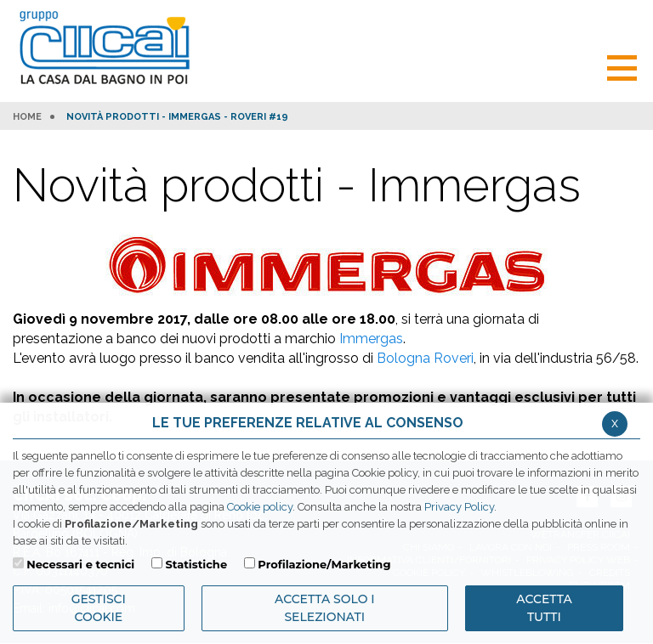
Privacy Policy (459, 507)
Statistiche (196, 564)
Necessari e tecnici (80, 564)
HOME (27, 117)
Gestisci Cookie (99, 608)
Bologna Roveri (425, 358)
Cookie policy (260, 507)
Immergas (371, 339)
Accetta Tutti (544, 608)
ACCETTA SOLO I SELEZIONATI (325, 608)
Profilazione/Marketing (324, 564)
